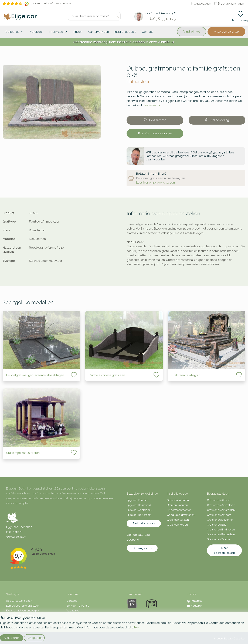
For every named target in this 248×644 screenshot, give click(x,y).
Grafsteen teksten (178, 520)
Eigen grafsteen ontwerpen (23, 611)
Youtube (194, 606)
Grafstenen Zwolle (218, 539)
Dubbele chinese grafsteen (107, 375)
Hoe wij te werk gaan (19, 601)
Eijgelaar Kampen (138, 500)
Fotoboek (37, 32)
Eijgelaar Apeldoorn (139, 510)
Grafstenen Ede (217, 525)
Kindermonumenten (179, 510)
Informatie (58, 32)
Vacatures (73, 611)
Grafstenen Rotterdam (221, 534)
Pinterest (194, 601)
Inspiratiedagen (201, 4)
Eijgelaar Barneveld (139, 505)
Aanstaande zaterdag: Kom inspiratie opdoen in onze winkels (124, 42)
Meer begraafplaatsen (224, 550)
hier (137, 627)
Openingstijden (142, 548)
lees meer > (152, 105)
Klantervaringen (98, 32)
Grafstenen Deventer (220, 520)
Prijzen (78, 32)
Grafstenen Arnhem (219, 515)
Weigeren (34, 638)
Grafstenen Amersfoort (221, 505)
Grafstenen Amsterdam (221, 510)
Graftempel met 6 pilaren (23, 453)
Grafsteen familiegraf (186, 375)
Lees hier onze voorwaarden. (156, 182)
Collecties (15, 32)
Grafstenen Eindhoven (221, 530)
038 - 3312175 (14, 532)
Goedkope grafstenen (181, 515)
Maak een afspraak (226, 31)
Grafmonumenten (178, 500)
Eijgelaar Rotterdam (139, 515)
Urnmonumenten (177, 505)
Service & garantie (78, 606)
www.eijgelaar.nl (16, 537)
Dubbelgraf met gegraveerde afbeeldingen (35, 375)
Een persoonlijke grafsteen (23, 606)
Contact (147, 32)
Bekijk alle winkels (144, 523)
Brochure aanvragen (229, 4)
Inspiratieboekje (125, 32)
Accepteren (12, 638)
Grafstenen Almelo (219, 500)
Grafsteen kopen (177, 525)
